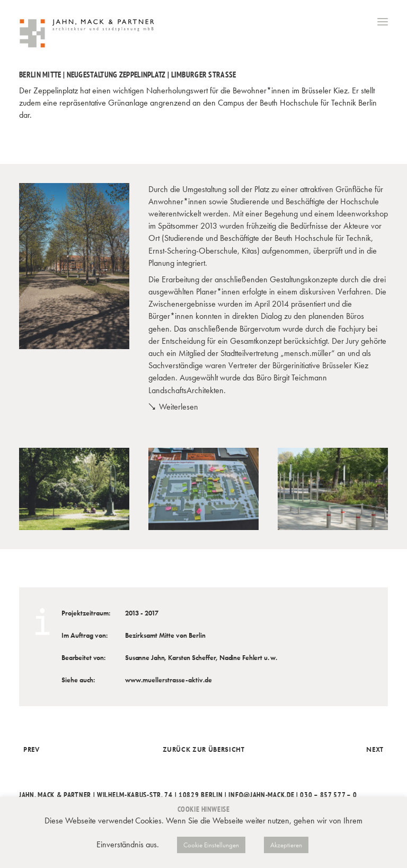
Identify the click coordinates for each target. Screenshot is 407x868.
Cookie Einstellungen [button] (211, 845)
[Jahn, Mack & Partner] (88, 34)
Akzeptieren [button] (286, 845)
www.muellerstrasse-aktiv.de (169, 680)
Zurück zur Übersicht (204, 749)
